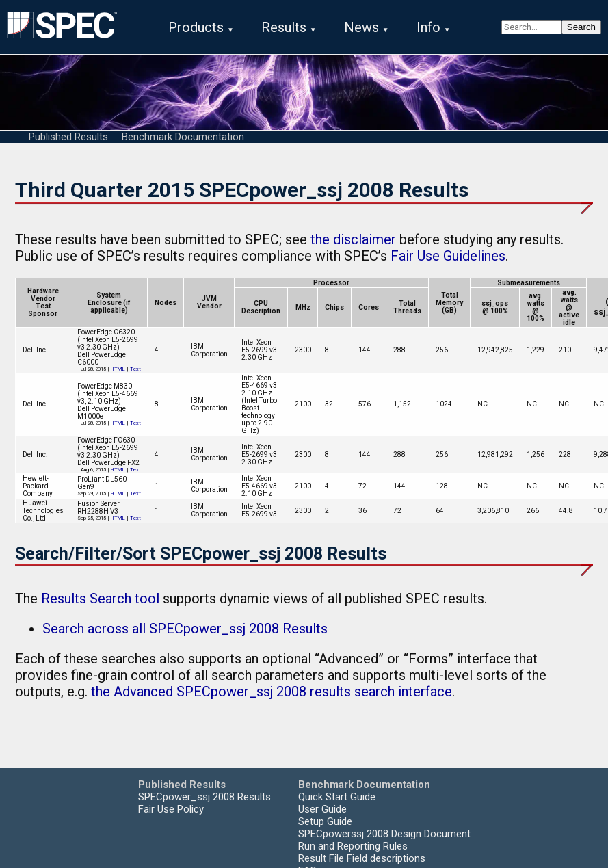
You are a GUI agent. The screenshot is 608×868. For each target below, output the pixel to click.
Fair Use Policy (171, 810)
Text (135, 370)
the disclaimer (353, 240)
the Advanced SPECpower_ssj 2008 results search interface (272, 692)
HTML (118, 370)
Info (428, 27)
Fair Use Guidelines (448, 257)
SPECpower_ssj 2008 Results (204, 798)
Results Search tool (100, 599)
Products (196, 27)
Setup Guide (325, 822)
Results (284, 27)
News (361, 27)
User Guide (322, 810)
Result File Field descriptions (362, 859)
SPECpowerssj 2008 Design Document (384, 834)
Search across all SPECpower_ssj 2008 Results (185, 629)
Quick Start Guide (337, 798)
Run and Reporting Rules (353, 847)
